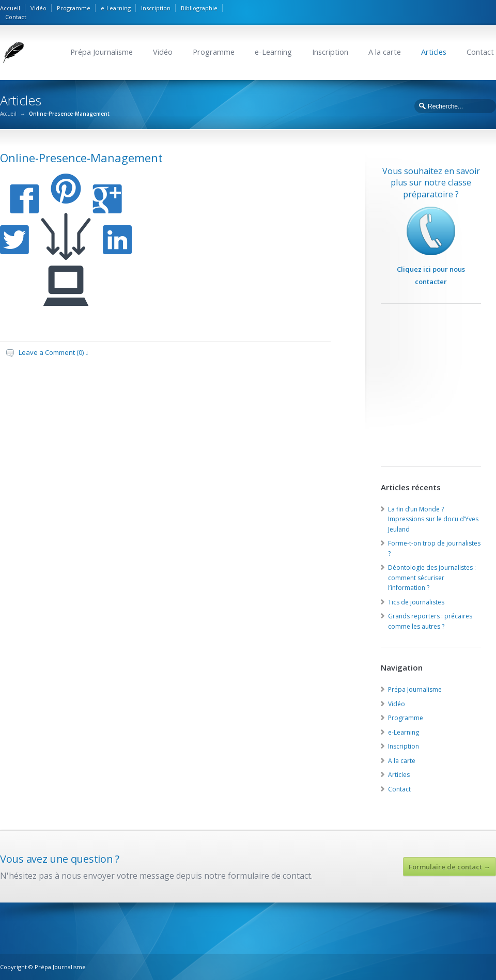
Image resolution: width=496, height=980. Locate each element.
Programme (74, 8)
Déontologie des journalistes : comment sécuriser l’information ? (432, 578)
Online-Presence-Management (81, 158)
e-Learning (116, 8)
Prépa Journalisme (102, 52)
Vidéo (38, 8)
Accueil (10, 8)
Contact (16, 17)
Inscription (156, 8)
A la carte (385, 52)
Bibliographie (199, 8)
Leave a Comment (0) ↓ (54, 352)
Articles (434, 52)
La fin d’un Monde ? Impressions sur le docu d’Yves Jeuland (433, 519)
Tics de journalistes (416, 602)
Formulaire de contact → (450, 867)
